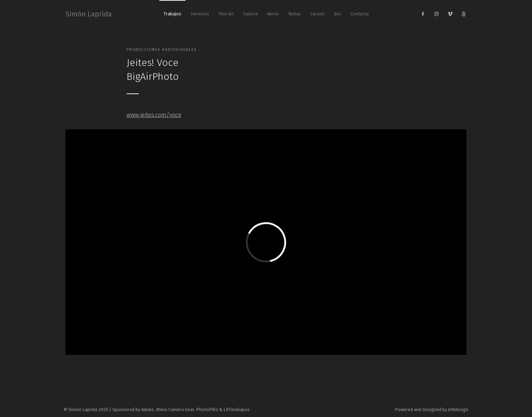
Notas (295, 14)
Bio (337, 14)
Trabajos (172, 14)
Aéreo (273, 14)
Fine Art (226, 14)
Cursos (317, 14)
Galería (250, 14)
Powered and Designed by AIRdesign (431, 410)
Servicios (200, 14)
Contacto (360, 14)
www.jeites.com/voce (154, 115)
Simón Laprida (89, 14)
